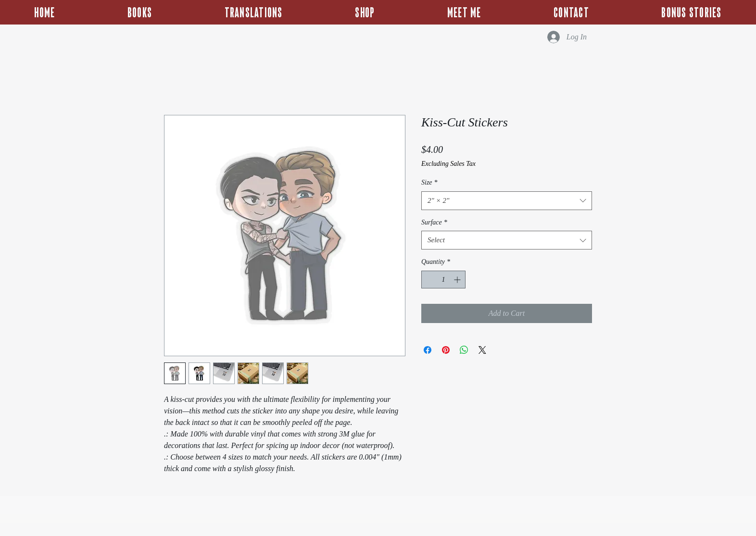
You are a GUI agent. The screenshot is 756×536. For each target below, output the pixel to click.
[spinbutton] (443, 280)
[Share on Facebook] (428, 350)
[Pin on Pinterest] (446, 350)
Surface (434, 222)
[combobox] (507, 201)
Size (429, 182)
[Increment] (458, 280)
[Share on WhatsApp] (464, 350)
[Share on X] (482, 350)
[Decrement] (429, 280)
